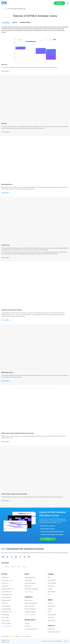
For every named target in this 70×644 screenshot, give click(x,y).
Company (51, 574)
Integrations (29, 597)
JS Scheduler (4, 9)
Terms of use (51, 641)
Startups (14, 567)
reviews (21, 636)
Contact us (51, 626)
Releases (7, 567)
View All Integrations (30, 615)
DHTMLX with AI (30, 620)
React (19, 567)
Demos (27, 574)
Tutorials (25, 567)
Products (4, 574)
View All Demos (29, 592)
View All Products (6, 626)
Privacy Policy (44, 641)
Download (59, 3)
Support (50, 600)
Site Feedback (58, 641)
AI (2, 567)
